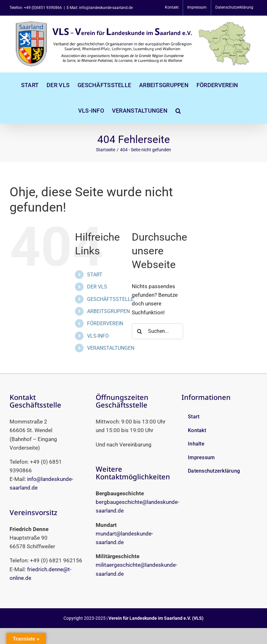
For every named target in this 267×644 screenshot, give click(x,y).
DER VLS (97, 287)
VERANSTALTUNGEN (111, 348)
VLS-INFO (98, 336)
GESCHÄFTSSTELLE (110, 299)
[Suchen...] (157, 331)
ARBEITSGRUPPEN (108, 311)
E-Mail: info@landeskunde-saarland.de (100, 8)
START (95, 275)
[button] (178, 111)
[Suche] (140, 331)
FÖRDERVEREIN (105, 323)
